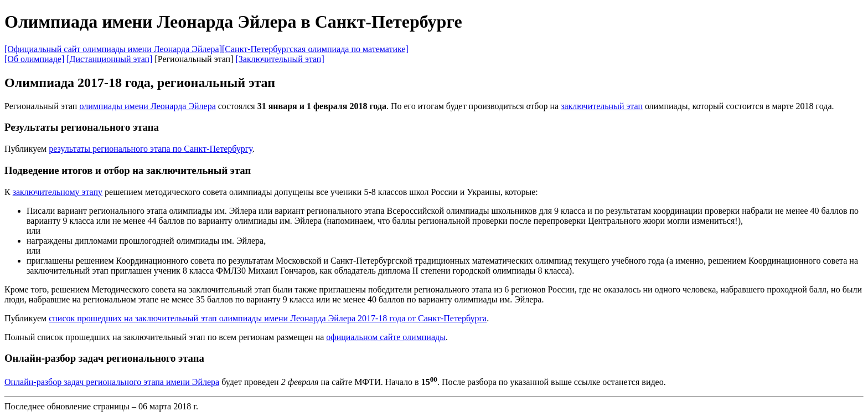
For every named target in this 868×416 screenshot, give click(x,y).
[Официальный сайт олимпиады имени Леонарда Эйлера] (113, 49)
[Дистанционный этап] (109, 59)
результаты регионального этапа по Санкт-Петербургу (151, 149)
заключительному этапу (58, 192)
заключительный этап (602, 106)
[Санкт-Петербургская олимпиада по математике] (315, 49)
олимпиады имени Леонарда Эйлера (147, 106)
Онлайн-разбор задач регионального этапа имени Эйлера (112, 382)
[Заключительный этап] (280, 59)
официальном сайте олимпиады (386, 337)
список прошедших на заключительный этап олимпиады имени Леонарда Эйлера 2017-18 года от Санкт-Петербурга (268, 318)
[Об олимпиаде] (34, 59)
